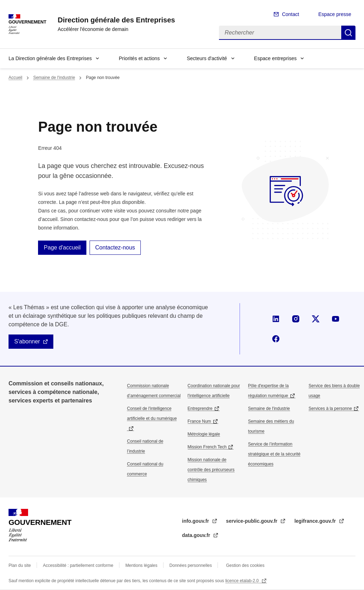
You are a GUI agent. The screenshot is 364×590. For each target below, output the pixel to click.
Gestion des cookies (245, 565)
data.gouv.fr (197, 535)
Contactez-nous (115, 247)
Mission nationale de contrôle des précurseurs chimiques (211, 470)
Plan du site (20, 565)
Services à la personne (330, 409)
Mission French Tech (207, 447)
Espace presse (335, 14)
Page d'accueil (62, 247)
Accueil (15, 78)
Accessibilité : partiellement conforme (78, 565)
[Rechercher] (280, 33)
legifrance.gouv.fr (316, 521)
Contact (290, 14)
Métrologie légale (204, 434)
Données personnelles (191, 565)
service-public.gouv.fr (252, 521)
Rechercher (348, 33)
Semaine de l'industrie (54, 78)
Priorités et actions (139, 58)
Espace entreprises (275, 58)
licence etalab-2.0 (243, 581)
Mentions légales (141, 565)
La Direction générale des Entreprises (50, 58)
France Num (199, 421)
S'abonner (27, 341)
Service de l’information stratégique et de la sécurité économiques (274, 454)
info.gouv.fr (196, 521)
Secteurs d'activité (207, 58)
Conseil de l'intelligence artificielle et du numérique (152, 413)
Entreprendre (200, 409)
